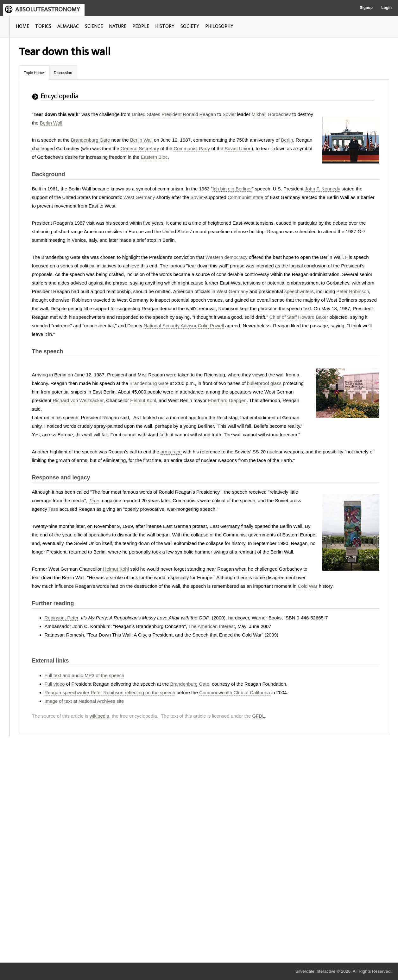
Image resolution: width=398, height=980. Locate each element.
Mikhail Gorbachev (271, 114)
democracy (236, 257)
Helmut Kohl (143, 400)
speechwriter (298, 291)
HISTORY (165, 26)
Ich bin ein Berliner (232, 189)
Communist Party (192, 148)
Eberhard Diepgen (227, 400)
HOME (22, 26)
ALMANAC (68, 26)
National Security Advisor (170, 326)
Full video (55, 684)
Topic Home (34, 73)
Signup (366, 8)
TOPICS (43, 26)
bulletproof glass (264, 383)
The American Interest (212, 626)
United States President (157, 114)
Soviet (229, 114)
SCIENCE (94, 26)
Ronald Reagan (199, 114)
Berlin (287, 140)
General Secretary (140, 148)
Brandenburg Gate (90, 140)
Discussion (63, 73)
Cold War (308, 586)
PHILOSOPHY (219, 26)
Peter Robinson (353, 291)
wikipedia (99, 716)
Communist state (246, 197)
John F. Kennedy (323, 189)
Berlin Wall (51, 123)
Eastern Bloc (154, 157)
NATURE (118, 26)
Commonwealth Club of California (234, 692)
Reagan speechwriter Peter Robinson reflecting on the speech (110, 692)
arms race (171, 452)
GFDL (258, 716)
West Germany (139, 197)
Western (214, 257)
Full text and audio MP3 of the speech (85, 675)
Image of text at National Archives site (84, 701)
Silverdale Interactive (315, 971)
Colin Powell (211, 326)
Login (386, 8)
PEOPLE (141, 26)
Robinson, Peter (62, 618)
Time (94, 500)
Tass (53, 509)
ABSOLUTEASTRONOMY (47, 10)
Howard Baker (313, 317)
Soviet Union (238, 148)
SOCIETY (190, 26)
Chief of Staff (283, 317)
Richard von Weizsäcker (78, 400)
